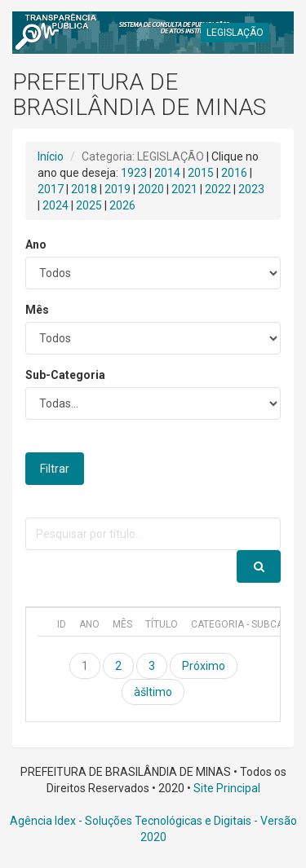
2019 (118, 189)
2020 (151, 189)
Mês (37, 310)
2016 (234, 173)
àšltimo (153, 692)
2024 (55, 205)
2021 (184, 189)
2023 (251, 189)
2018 (84, 189)
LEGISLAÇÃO (235, 33)
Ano (36, 245)
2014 (167, 173)
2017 (51, 189)
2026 (122, 205)
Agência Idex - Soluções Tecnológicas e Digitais (131, 821)
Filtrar (55, 469)
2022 (218, 189)
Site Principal (227, 788)
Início (51, 156)
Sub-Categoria (65, 375)
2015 (201, 173)
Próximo (204, 666)
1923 (134, 173)
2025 (89, 205)
